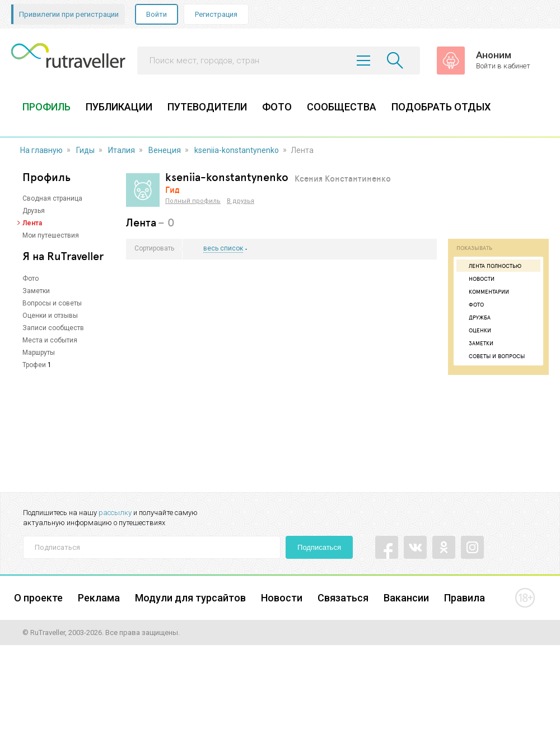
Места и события (50, 340)
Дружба (475, 317)
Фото (31, 279)
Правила (465, 598)
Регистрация (216, 14)
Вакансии (406, 598)
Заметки (36, 291)
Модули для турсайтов (190, 598)
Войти (157, 14)
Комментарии (484, 291)
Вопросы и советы (52, 303)
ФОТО (277, 107)
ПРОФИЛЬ (46, 107)
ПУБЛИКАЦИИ (119, 107)
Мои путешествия (51, 235)
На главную (41, 150)
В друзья (241, 201)
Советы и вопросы (492, 356)
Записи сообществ (53, 328)
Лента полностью (490, 266)
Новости (477, 279)
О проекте (38, 598)
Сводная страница (52, 198)
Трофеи (34, 365)
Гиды (85, 150)
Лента (32, 223)
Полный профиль (193, 201)
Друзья (34, 211)
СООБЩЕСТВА (342, 107)
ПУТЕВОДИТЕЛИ (207, 107)
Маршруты (39, 353)
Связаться (343, 598)
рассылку (115, 513)
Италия (122, 150)
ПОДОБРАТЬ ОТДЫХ (441, 107)
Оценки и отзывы (50, 316)
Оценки (475, 330)
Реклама (99, 598)
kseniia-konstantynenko (237, 150)
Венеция (165, 150)
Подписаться (319, 547)
